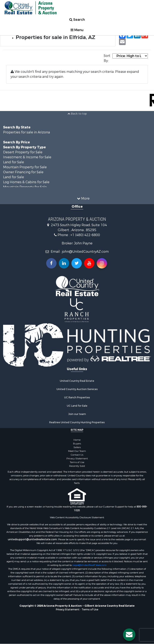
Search (77, 20)
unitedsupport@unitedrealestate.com (32, 539)
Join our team (77, 414)
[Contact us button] (129, 635)
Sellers (77, 447)
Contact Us (77, 455)
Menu (77, 30)
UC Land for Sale (77, 406)
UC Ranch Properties (77, 398)
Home (77, 440)
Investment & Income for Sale (27, 157)
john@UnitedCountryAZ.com (85, 252)
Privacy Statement (77, 459)
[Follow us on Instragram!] (102, 263)
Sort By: (107, 58)
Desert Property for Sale (23, 152)
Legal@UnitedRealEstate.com (90, 565)
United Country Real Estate (77, 381)
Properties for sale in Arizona (26, 132)
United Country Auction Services (77, 389)
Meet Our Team (77, 451)
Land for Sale (14, 162)
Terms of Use (77, 462)
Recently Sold (77, 466)
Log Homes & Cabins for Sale (26, 182)
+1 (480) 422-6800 (85, 235)
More (83, 198)
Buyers (77, 444)
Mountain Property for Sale (25, 167)
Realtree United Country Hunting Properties (77, 422)
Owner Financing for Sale (23, 172)
